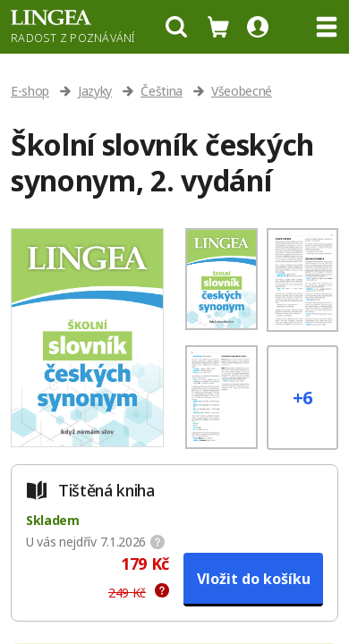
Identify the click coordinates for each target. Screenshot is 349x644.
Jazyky (95, 91)
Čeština (162, 91)
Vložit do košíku (254, 579)
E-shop (30, 91)
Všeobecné (242, 91)
